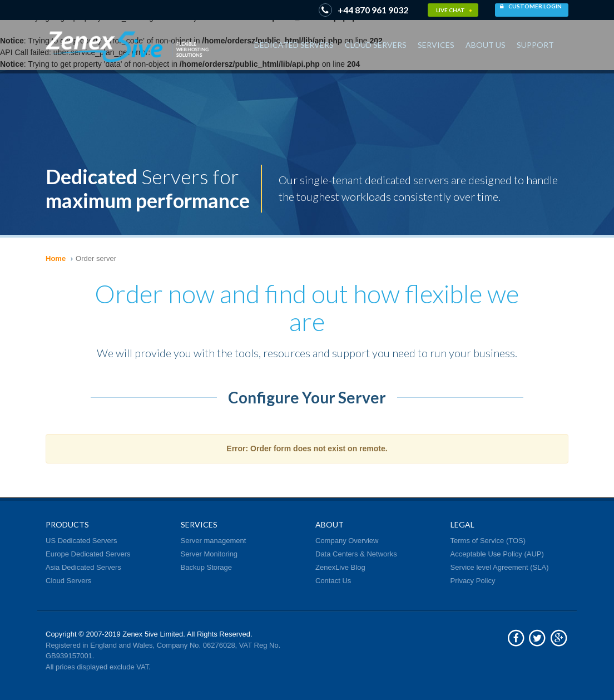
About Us (486, 45)
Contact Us (333, 581)
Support (535, 45)
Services (436, 45)
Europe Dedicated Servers (88, 554)
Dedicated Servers (294, 45)
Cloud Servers (376, 45)
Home (56, 258)
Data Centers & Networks (356, 554)
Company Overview (347, 541)
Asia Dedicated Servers (83, 567)
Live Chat (454, 10)
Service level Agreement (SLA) (500, 567)
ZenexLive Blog (340, 567)
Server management (214, 541)
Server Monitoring (209, 554)
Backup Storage (207, 567)
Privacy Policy (473, 581)
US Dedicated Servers (81, 541)
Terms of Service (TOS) (488, 541)
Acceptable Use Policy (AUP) (497, 554)
